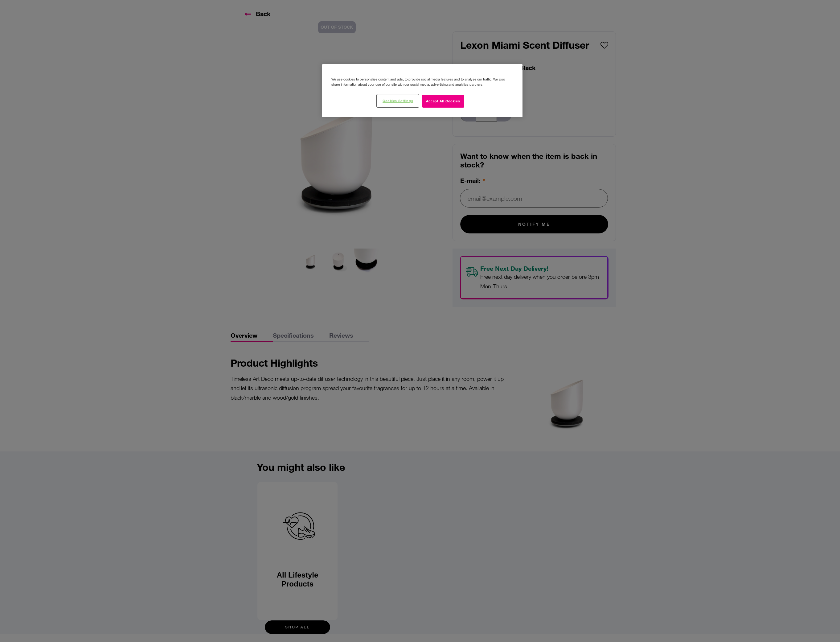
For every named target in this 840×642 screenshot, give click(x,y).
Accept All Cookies (443, 101)
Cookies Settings (398, 101)
